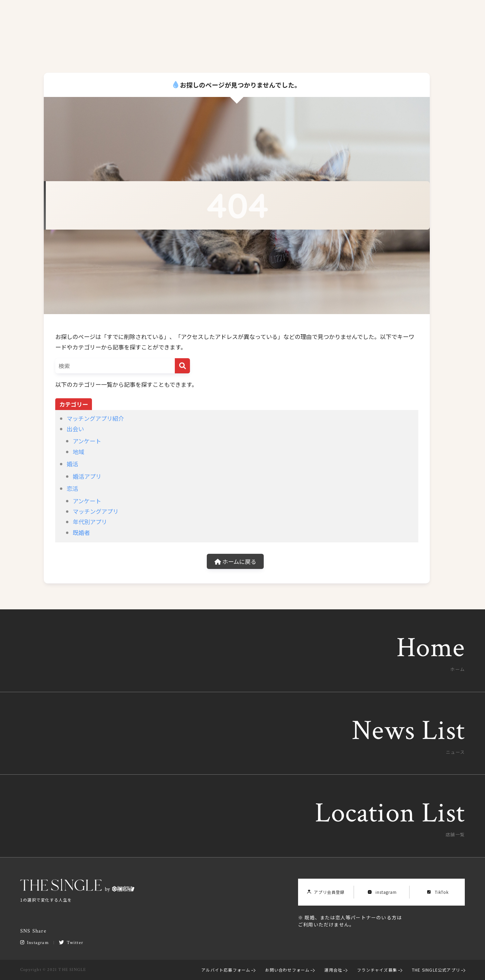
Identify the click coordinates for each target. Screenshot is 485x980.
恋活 (72, 488)
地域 (78, 452)
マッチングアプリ (96, 511)
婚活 (72, 464)
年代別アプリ (90, 522)
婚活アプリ (87, 476)
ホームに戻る (235, 561)
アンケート (87, 441)
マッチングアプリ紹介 (95, 418)
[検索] (182, 366)
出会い (75, 429)
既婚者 (81, 532)
